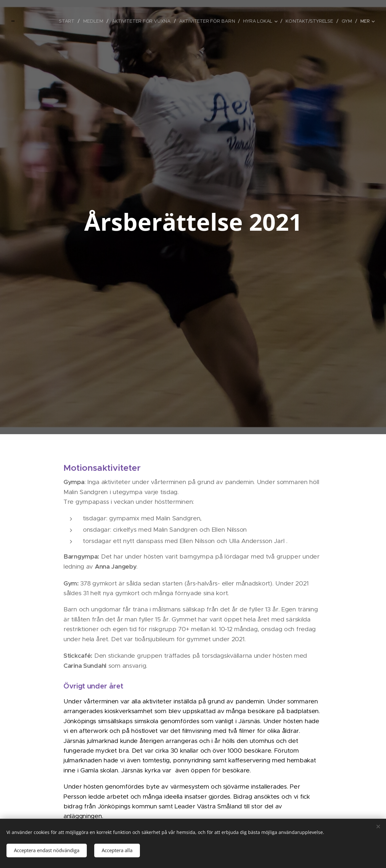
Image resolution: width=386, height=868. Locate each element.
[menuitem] (35, 21)
